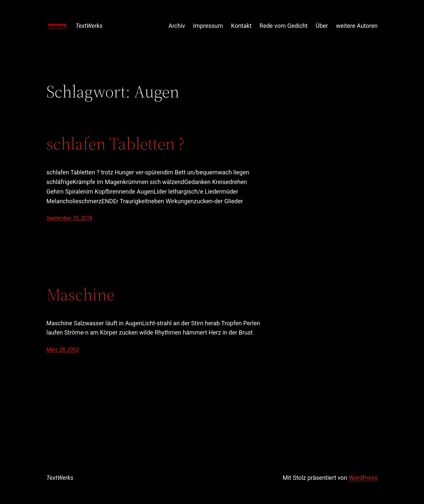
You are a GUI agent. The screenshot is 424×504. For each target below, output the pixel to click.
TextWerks (89, 26)
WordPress (363, 478)
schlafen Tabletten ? (116, 144)
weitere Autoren (357, 26)
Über (322, 26)
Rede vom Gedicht (283, 26)
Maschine (80, 294)
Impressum (208, 26)
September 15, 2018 (69, 218)
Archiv (177, 26)
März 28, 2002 (63, 350)
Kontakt (241, 26)
